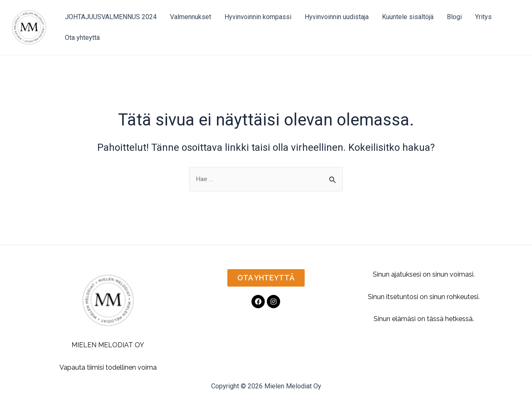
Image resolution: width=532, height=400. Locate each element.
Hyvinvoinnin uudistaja (337, 17)
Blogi (454, 17)
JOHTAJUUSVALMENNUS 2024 (111, 17)
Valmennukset (191, 17)
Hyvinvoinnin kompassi (258, 17)
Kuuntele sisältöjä (408, 17)
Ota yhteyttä (82, 38)
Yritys (483, 17)
